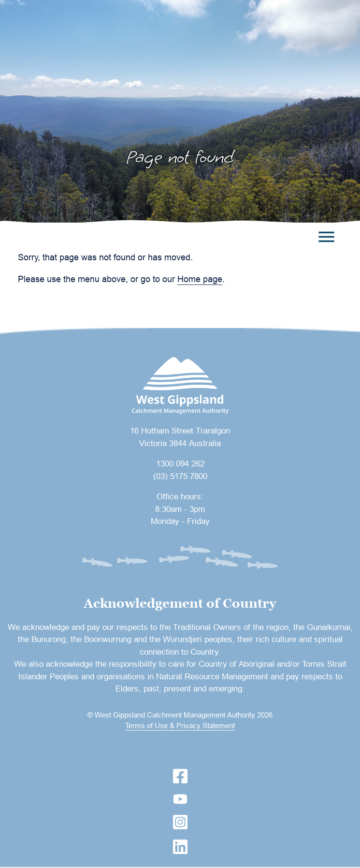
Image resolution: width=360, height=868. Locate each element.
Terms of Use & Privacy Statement (180, 726)
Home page (200, 279)
